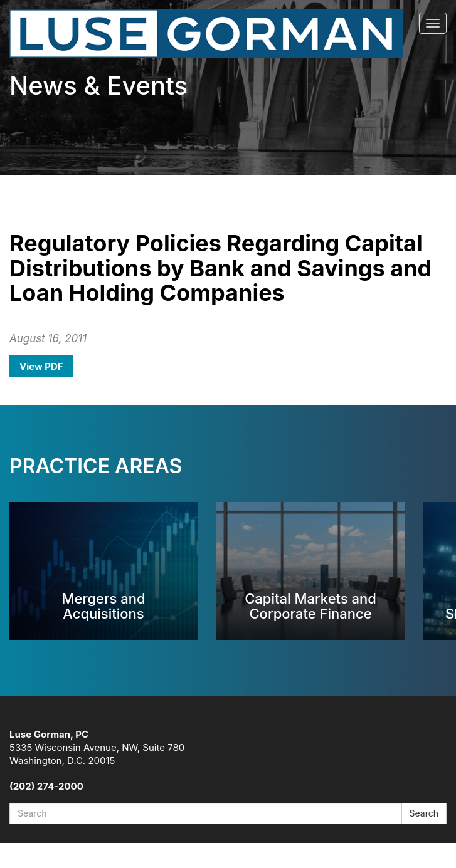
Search (424, 813)
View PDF (41, 366)
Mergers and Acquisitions (103, 606)
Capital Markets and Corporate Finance (310, 606)
